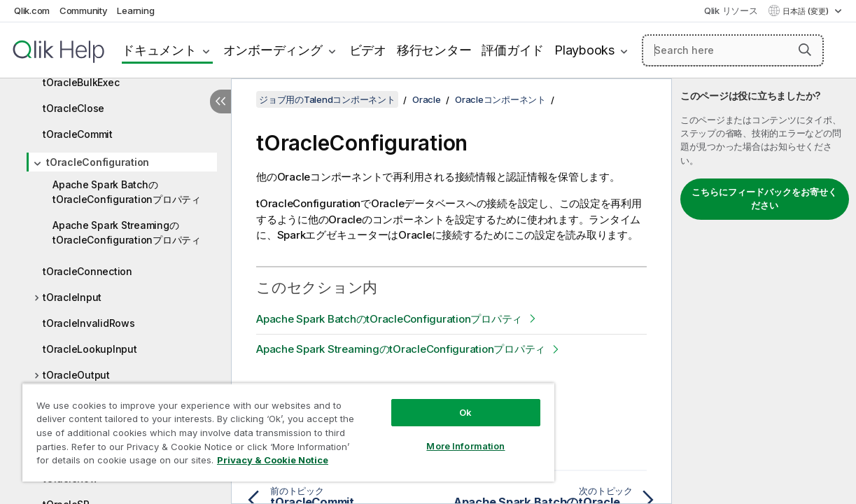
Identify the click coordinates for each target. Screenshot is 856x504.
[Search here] (733, 50)
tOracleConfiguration (98, 162)
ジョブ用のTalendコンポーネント (327, 99)
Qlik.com (32, 10)
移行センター (434, 50)
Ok (435, 402)
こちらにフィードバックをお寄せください (764, 199)
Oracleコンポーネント (500, 99)
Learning (135, 10)
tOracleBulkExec (81, 82)
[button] (805, 50)
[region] (271, 427)
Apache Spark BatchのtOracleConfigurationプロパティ (127, 192)
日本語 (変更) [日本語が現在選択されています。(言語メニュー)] (807, 11)
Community (84, 10)
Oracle (427, 99)
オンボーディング (273, 50)
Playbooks (584, 50)
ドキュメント (159, 50)
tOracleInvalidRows (89, 323)
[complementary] (764, 291)
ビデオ (368, 50)
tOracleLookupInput (90, 349)
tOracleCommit (78, 134)
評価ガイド (513, 50)
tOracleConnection (87, 271)
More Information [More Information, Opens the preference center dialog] (435, 435)
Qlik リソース (731, 10)
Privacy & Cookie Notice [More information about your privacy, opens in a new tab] (118, 463)
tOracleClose (73, 108)
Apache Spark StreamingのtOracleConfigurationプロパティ (127, 232)
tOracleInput (72, 297)
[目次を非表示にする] (220, 101)
